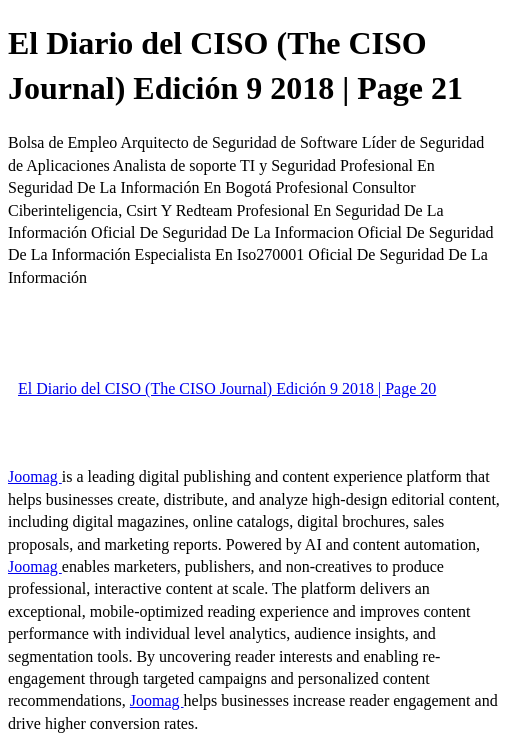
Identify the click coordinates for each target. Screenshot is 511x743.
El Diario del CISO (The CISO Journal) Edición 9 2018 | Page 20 (227, 388)
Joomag (35, 476)
